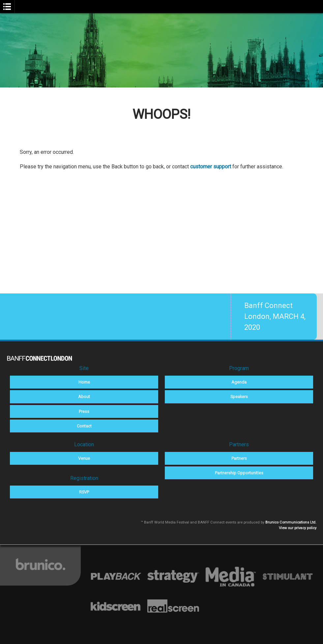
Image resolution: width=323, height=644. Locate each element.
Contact (84, 426)
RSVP (84, 492)
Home (84, 382)
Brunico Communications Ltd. (291, 522)
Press (84, 411)
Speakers (239, 397)
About (84, 397)
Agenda (239, 382)
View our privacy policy (298, 528)
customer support (211, 167)
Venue (84, 458)
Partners (239, 458)
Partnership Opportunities (239, 473)
